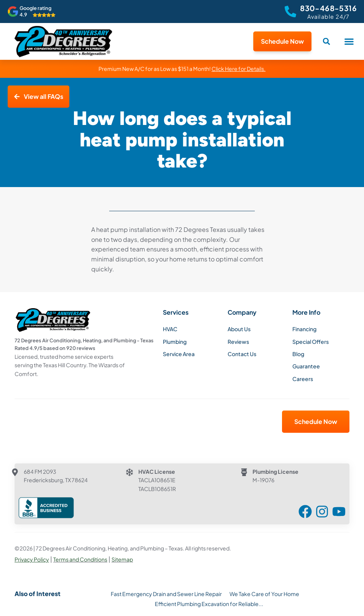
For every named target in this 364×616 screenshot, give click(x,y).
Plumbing (175, 342)
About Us (239, 329)
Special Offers (311, 342)
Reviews (238, 342)
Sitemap (122, 559)
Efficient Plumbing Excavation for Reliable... (209, 604)
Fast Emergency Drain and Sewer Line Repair (166, 594)
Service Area (179, 354)
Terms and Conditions (80, 559)
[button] (349, 42)
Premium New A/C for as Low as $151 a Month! (182, 69)
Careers (303, 379)
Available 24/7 (329, 16)
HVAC (170, 329)
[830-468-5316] (290, 11)
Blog (298, 354)
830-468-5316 (328, 8)
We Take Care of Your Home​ (264, 594)
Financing (304, 329)
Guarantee (306, 366)
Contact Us (242, 354)
